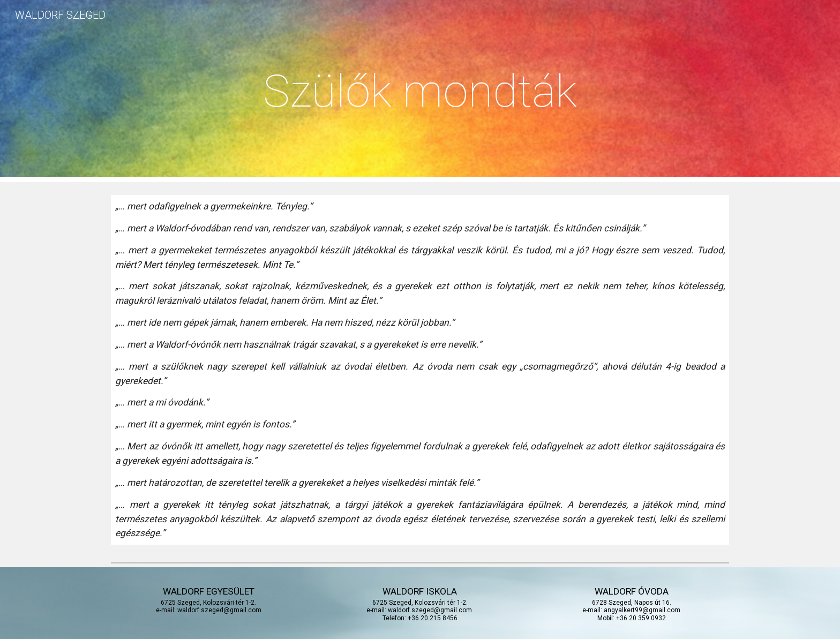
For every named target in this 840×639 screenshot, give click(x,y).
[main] (420, 91)
